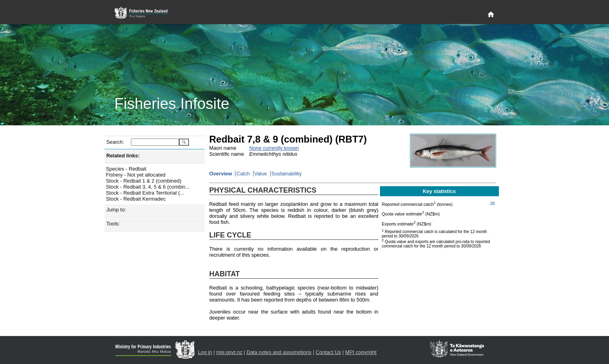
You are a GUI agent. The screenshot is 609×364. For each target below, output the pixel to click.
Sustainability (286, 174)
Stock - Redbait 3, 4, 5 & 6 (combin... (148, 187)
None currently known (274, 148)
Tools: (113, 224)
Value (261, 174)
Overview (221, 174)
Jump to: (116, 210)
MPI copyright (361, 352)
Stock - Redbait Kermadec (136, 199)
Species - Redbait (126, 169)
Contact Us (328, 352)
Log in (205, 352)
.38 (492, 203)
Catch (243, 174)
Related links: (123, 156)
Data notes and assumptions (279, 352)
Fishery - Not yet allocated (136, 175)
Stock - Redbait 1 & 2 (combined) (144, 181)
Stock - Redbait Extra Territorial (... (145, 193)
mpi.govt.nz (229, 352)
